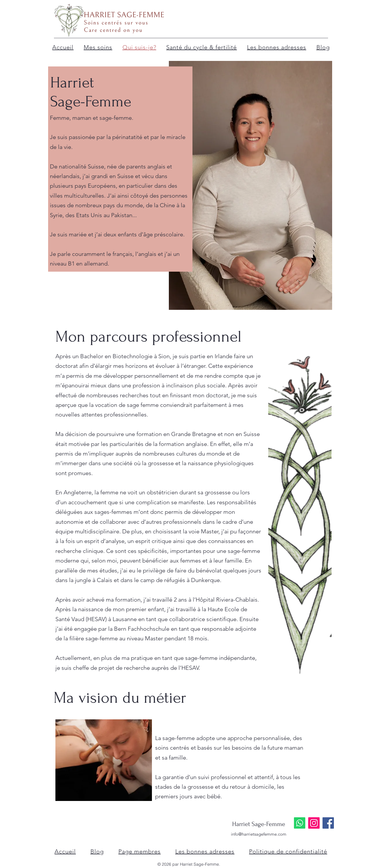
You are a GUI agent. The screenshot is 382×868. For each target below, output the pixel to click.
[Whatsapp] (300, 823)
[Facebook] (328, 823)
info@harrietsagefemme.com (259, 834)
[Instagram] (314, 823)
